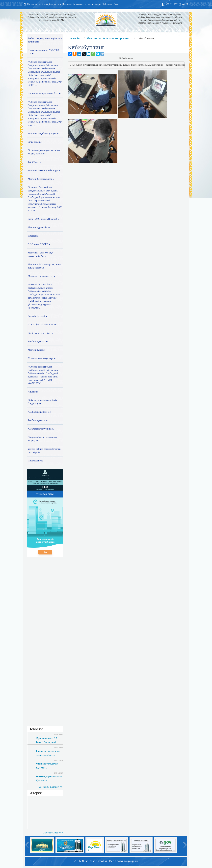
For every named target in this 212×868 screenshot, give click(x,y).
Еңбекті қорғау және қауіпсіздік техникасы (45, 40)
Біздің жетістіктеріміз (41, 333)
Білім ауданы (35, 142)
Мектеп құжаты (36, 350)
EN (176, 4)
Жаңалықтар (34, 4)
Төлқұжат (34, 162)
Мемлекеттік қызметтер (74, 4)
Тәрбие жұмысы (38, 341)
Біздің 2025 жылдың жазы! (43, 219)
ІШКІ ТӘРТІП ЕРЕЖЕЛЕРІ (43, 325)
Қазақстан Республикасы (42, 429)
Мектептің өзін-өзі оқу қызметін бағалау (40, 254)
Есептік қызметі (38, 316)
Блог (116, 4)
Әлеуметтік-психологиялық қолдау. (42, 439)
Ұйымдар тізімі (45, 494)
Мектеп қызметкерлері (41, 179)
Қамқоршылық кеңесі (41, 412)
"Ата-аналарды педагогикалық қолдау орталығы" (44, 152)
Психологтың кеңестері (42, 358)
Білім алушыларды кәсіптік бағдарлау (42, 402)
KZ (167, 4)
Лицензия (33, 392)
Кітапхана (34, 236)
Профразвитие (37, 461)
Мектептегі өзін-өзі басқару (44, 170)
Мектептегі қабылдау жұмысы (44, 133)
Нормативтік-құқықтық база (44, 93)
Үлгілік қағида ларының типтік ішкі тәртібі (44, 451)
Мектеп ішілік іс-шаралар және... (109, 38)
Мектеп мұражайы (39, 227)
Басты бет (75, 38)
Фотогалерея (95, 4)
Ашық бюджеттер (51, 4)
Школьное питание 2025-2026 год (44, 52)
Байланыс (108, 4)
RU (172, 4)
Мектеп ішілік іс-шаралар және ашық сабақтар (44, 266)
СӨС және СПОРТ (39, 244)
